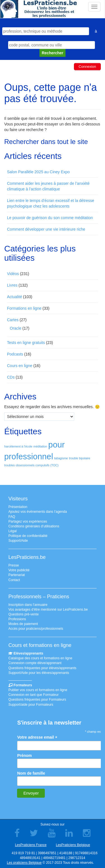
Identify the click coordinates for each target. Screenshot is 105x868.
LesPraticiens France (31, 845)
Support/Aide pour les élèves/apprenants (39, 673)
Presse (14, 565)
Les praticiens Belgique (24, 863)
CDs (11, 377)
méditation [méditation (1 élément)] (40, 446)
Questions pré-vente (24, 614)
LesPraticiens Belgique (73, 845)
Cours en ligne (20, 366)
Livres (12, 285)
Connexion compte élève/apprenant (35, 663)
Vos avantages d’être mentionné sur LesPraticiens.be (48, 610)
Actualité (15, 297)
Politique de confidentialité (28, 536)
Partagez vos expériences (28, 521)
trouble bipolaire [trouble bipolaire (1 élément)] (80, 458)
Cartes (13, 320)
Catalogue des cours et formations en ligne (40, 658)
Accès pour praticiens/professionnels (36, 629)
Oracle (16, 328)
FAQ (12, 517)
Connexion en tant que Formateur (33, 695)
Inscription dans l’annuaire (28, 605)
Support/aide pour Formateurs (31, 705)
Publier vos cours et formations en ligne (38, 690)
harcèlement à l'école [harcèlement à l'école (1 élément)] (18, 446)
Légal (12, 531)
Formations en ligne (24, 308)
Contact (14, 580)
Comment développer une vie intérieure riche (46, 229)
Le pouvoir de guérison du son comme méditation (50, 218)
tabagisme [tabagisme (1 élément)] (61, 458)
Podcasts (15, 354)
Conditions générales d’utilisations (34, 526)
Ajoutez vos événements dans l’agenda (38, 512)
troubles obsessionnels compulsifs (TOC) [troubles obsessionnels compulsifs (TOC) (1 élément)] (31, 465)
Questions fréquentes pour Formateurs (37, 700)
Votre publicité (19, 570)
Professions (17, 619)
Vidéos (13, 274)
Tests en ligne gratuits (26, 343)
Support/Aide (18, 541)
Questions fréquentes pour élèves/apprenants (42, 668)
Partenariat (17, 575)
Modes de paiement (23, 624)
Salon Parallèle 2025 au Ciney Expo (38, 172)
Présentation (18, 507)
